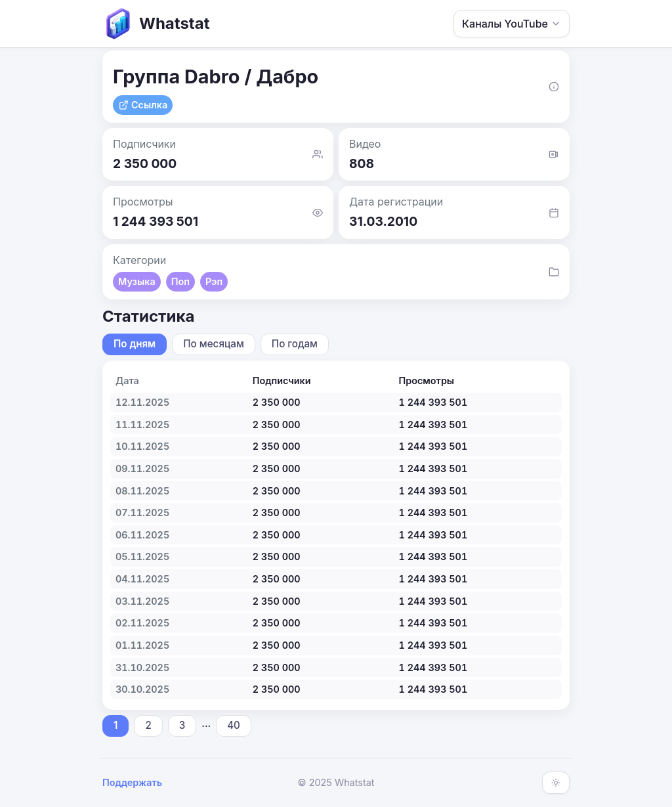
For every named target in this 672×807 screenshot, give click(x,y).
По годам (295, 344)
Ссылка (143, 105)
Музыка (137, 281)
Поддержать (132, 782)
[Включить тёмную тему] (556, 783)
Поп (180, 281)
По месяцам (214, 344)
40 (234, 725)
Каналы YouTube (512, 24)
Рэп (214, 281)
